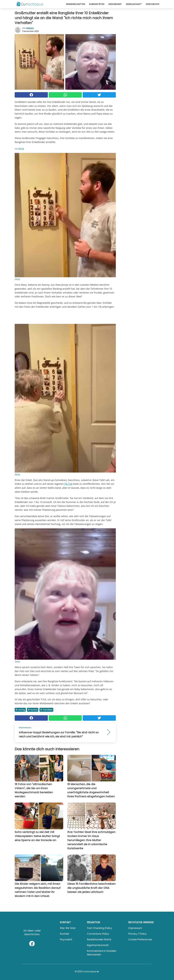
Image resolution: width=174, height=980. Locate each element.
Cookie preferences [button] (140, 939)
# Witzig (20, 710)
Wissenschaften (75, 4)
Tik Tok (68, 484)
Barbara (30, 28)
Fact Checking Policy (99, 928)
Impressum (135, 928)
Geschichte (153, 4)
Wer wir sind (68, 928)
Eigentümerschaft (98, 945)
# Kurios (33, 710)
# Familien (46, 710)
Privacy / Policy (137, 934)
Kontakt (65, 934)
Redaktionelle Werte (99, 939)
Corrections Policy (98, 934)
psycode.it (66, 939)
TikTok (21, 149)
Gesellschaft (134, 4)
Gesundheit (115, 4)
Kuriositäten (97, 4)
